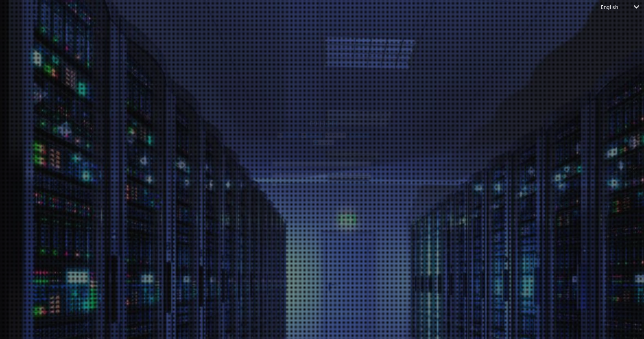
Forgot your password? (200, 248)
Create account (346, 262)
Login (318, 231)
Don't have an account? (318, 262)
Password (184, 171)
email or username (197, 136)
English (609, 7)
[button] (217, 68)
